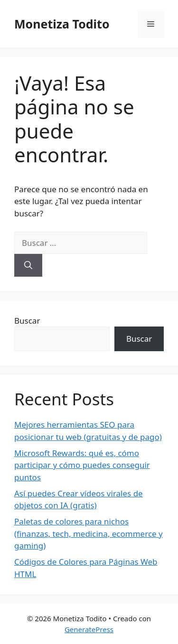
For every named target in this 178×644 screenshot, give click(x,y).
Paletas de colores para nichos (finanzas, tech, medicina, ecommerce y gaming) (89, 533)
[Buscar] (28, 265)
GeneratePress (89, 629)
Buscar (27, 321)
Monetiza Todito (62, 24)
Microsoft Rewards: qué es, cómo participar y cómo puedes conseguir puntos (82, 465)
